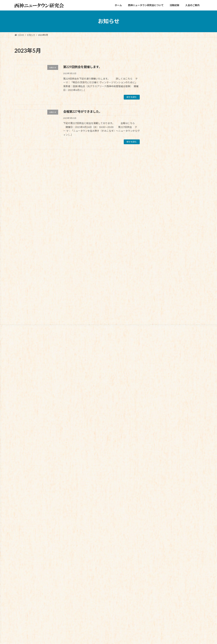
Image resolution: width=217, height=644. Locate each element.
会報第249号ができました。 (186, 111)
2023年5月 (159, 397)
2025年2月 (159, 301)
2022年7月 (159, 446)
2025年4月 (159, 294)
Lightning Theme (107, 638)
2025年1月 (159, 308)
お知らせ (157, 242)
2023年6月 (159, 391)
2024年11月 (159, 322)
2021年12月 (159, 466)
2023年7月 (159, 384)
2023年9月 (159, 377)
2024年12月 (159, 315)
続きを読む (132, 97)
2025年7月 (159, 281)
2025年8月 (159, 274)
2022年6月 (159, 452)
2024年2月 (159, 356)
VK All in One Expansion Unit (130, 638)
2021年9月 (159, 487)
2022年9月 (159, 439)
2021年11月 (159, 473)
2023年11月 (159, 370)
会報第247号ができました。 (186, 180)
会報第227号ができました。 (83, 112)
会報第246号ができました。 (186, 214)
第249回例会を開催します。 (186, 163)
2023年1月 (159, 418)
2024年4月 (159, 349)
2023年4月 (159, 404)
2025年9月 (159, 267)
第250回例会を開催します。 (186, 128)
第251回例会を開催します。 (186, 77)
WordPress (90, 638)
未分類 (156, 249)
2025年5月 (159, 288)
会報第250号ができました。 (186, 94)
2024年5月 (159, 342)
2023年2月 (159, 411)
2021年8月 (159, 494)
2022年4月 (159, 459)
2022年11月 (159, 432)
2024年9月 (159, 329)
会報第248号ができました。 (186, 145)
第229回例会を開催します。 (82, 67)
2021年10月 (159, 480)
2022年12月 (159, 425)
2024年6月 (159, 336)
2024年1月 (159, 363)
